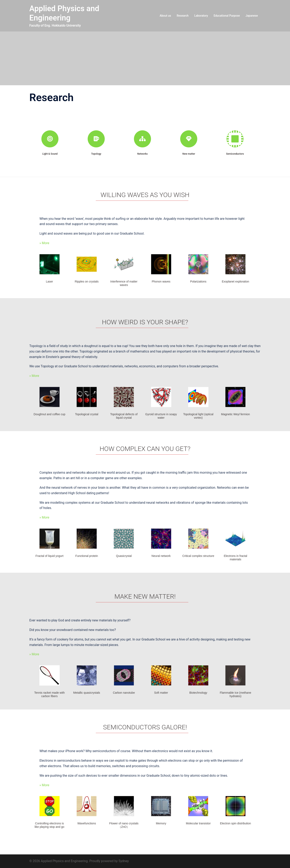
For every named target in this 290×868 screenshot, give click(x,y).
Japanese (252, 16)
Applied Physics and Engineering (64, 13)
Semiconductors (235, 154)
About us (165, 16)
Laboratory (201, 16)
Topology (96, 154)
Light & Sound (50, 154)
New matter (189, 154)
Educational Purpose (227, 16)
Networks (142, 154)
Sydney (124, 861)
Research (183, 16)
